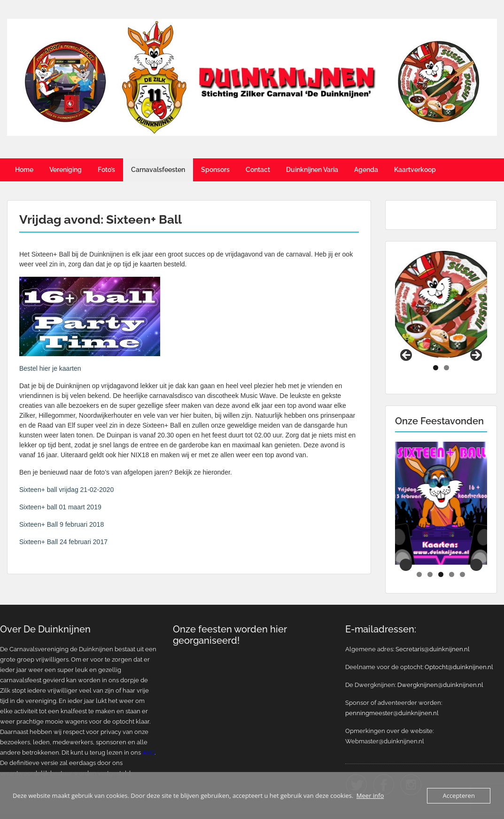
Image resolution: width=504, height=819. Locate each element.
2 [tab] (446, 353)
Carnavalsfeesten (158, 170)
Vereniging (66, 170)
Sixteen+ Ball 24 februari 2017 (63, 542)
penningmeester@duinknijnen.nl (392, 698)
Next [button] (475, 341)
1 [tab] (436, 353)
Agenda (366, 170)
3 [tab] (441, 559)
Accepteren (458, 796)
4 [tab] (452, 559)
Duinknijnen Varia (312, 170)
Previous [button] (407, 341)
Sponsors (215, 170)
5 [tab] (462, 559)
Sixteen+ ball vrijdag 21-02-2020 (66, 490)
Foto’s (106, 170)
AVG (148, 737)
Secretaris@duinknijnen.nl (433, 634)
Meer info (370, 796)
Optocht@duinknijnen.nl (459, 652)
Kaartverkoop (415, 170)
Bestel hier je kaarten (50, 368)
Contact (258, 170)
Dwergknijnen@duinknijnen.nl (440, 670)
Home (24, 170)
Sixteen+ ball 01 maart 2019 (60, 507)
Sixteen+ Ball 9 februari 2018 (62, 524)
